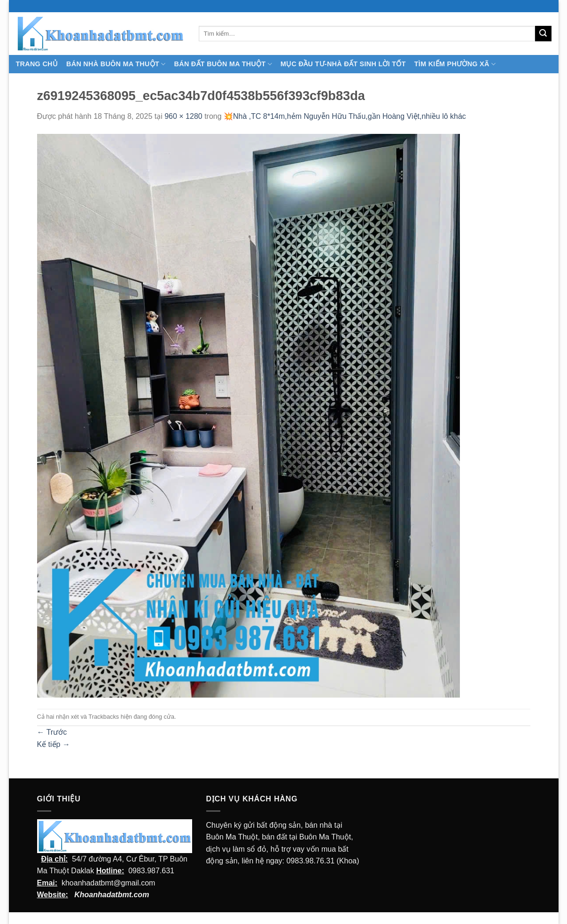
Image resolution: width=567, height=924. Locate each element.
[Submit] (543, 34)
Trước (52, 732)
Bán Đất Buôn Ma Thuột (223, 64)
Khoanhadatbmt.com (112, 895)
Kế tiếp (54, 744)
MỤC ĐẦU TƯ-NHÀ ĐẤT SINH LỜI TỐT (343, 64)
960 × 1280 (183, 116)
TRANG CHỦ (37, 64)
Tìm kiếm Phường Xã (455, 64)
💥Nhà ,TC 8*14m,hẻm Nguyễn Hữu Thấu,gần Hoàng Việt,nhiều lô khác (345, 116)
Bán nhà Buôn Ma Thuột (116, 64)
